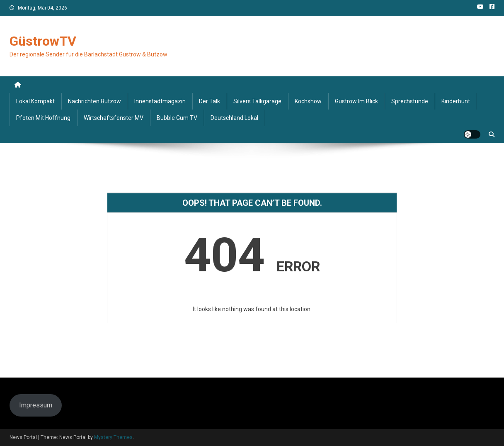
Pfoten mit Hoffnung (43, 118)
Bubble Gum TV (177, 118)
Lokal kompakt (35, 101)
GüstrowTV (43, 41)
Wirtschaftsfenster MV (114, 118)
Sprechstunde (410, 101)
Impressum (36, 405)
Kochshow (308, 101)
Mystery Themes (113, 437)
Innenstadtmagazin (160, 101)
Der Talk (210, 101)
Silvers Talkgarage (257, 101)
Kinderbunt (456, 101)
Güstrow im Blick (356, 101)
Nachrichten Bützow (94, 101)
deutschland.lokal (234, 118)
